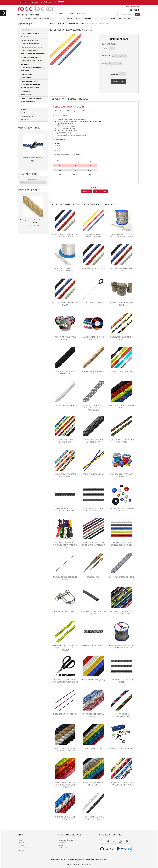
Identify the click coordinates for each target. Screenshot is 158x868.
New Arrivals (22, 848)
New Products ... (25, 113)
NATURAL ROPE (26, 74)
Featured (21, 843)
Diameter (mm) (106, 56)
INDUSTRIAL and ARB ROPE (30, 85)
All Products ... (25, 120)
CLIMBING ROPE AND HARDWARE (32, 67)
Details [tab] (72, 99)
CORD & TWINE (25, 78)
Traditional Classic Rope (28, 37)
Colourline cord (93, 748)
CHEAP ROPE (25, 91)
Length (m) (105, 48)
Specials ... (23, 110)
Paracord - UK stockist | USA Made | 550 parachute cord (65, 545)
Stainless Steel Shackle (65, 611)
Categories (59, 14)
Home (51, 23)
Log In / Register (133, 6)
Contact (82, 14)
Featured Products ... (27, 116)
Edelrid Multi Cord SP (93, 474)
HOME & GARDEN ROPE (28, 81)
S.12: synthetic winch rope (122, 577)
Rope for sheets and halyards (29, 33)
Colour (104, 63)
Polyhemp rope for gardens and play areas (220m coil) (33, 220)
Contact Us (62, 843)
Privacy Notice (77, 864)
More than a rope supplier (37, 19)
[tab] (91, 98)
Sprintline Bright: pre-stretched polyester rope (65, 785)
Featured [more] (28, 190)
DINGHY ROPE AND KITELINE (75, 23)
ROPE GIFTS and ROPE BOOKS (31, 98)
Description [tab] (58, 99)
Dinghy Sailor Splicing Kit (122, 748)
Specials (25, 2)
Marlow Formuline (65, 406)
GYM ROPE (24, 71)
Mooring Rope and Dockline (29, 40)
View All (21, 850)
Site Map (70, 864)
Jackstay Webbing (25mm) (93, 680)
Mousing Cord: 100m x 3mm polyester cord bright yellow (65, 648)
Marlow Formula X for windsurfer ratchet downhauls (93, 408)
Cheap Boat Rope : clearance (29, 50)
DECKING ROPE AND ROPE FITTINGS (33, 54)
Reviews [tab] (84, 99)
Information (71, 14)
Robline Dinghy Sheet (93, 645)
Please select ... (33, 179)
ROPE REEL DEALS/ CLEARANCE (31, 61)
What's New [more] (29, 128)
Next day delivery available (79, 19)
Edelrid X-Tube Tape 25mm (122, 371)
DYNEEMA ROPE (26, 64)
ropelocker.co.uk (65, 859)
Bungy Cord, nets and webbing (30, 44)
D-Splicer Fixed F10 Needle (93, 303)
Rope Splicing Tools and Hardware (31, 47)
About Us (62, 845)
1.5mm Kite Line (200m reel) (65, 714)
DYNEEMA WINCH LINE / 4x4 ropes (32, 88)
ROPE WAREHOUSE (27, 102)
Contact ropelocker (121, 19)
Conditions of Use (86, 864)
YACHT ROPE (60, 23)
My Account (63, 848)
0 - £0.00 (135, 10)
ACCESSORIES (25, 95)
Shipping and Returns (66, 840)
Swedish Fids (93, 577)
